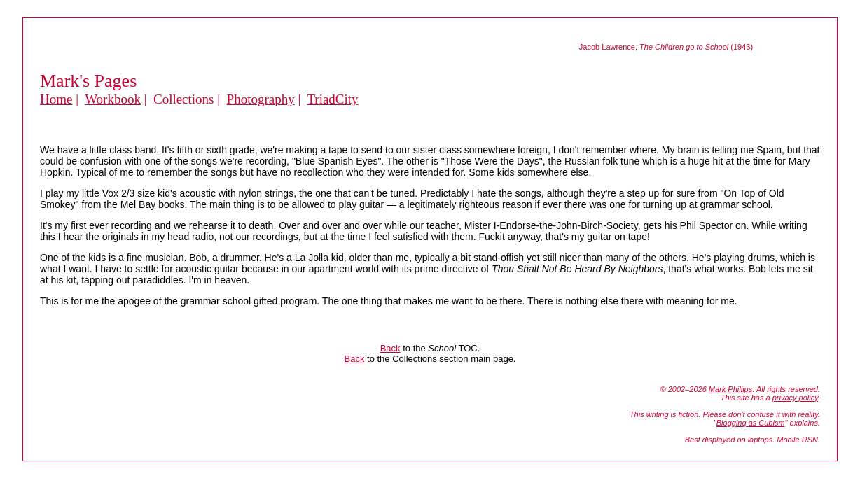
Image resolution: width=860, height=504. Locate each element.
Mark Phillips (730, 389)
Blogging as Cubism (751, 423)
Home (56, 99)
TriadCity (332, 99)
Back (390, 348)
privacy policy (795, 398)
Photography (261, 99)
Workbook (113, 99)
